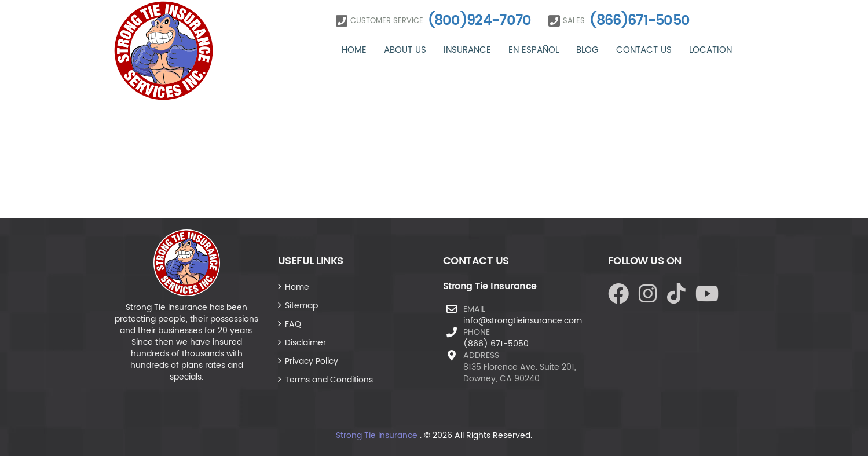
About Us (405, 50)
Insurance (467, 50)
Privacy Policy (312, 361)
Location (710, 50)
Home (354, 50)
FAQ (293, 324)
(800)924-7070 (480, 21)
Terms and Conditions (329, 380)
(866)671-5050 (640, 21)
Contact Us (644, 50)
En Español (534, 50)
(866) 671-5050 (496, 344)
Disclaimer (305, 343)
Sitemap (301, 306)
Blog (587, 50)
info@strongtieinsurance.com (523, 321)
